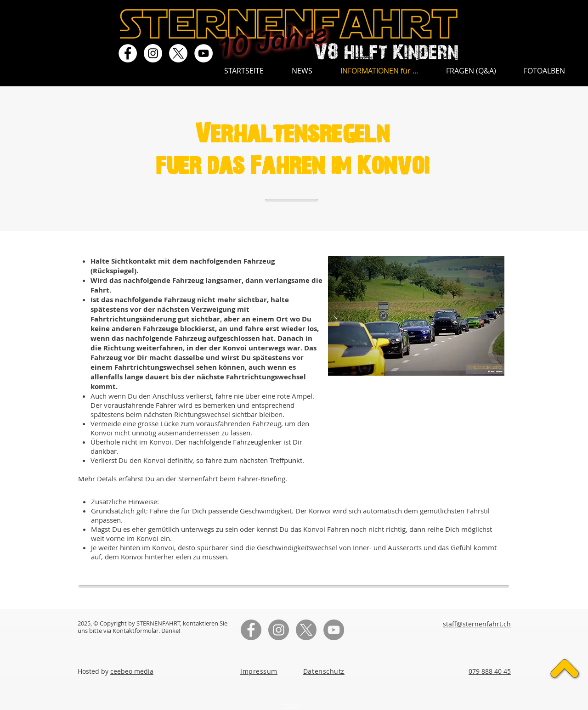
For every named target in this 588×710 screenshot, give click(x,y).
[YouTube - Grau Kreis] (334, 630)
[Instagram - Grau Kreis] (279, 630)
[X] (178, 53)
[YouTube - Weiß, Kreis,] (204, 53)
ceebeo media (132, 671)
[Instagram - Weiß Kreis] (153, 53)
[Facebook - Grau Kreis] (251, 630)
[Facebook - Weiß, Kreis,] (128, 53)
